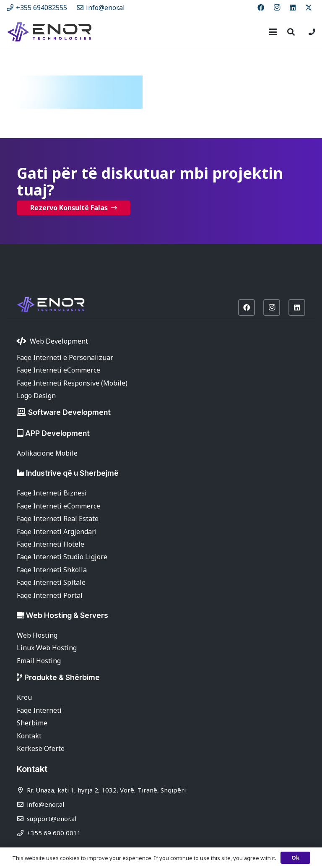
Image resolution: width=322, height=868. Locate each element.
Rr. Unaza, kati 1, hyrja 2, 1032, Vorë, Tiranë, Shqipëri (106, 790)
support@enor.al (52, 818)
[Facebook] (261, 8)
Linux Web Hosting (47, 648)
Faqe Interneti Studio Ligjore (62, 557)
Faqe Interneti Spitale (51, 582)
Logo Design (36, 396)
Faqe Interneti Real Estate (58, 519)
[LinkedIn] (293, 8)
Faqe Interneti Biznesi (52, 493)
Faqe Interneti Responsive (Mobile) (72, 383)
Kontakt (29, 736)
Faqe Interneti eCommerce (58, 370)
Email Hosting (39, 661)
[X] (309, 8)
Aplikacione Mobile (47, 453)
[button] (273, 32)
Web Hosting (37, 635)
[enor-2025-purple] (49, 32)
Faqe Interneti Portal (50, 595)
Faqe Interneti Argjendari (57, 532)
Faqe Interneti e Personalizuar (65, 357)
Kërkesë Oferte (41, 748)
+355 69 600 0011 (54, 833)
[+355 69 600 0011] (22, 833)
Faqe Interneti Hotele (51, 544)
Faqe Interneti (39, 710)
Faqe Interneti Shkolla (52, 570)
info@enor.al (45, 804)
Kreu (24, 697)
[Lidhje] (312, 32)
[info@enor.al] (22, 804)
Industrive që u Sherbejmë (72, 473)
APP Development (57, 433)
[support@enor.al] (22, 819)
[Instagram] (277, 8)
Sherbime (32, 723)
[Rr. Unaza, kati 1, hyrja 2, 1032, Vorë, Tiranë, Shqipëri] (22, 790)
